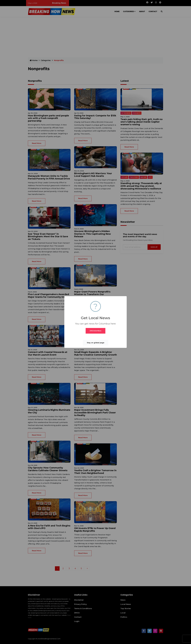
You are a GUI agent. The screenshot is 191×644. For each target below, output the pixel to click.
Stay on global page (96, 343)
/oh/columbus (95, 331)
